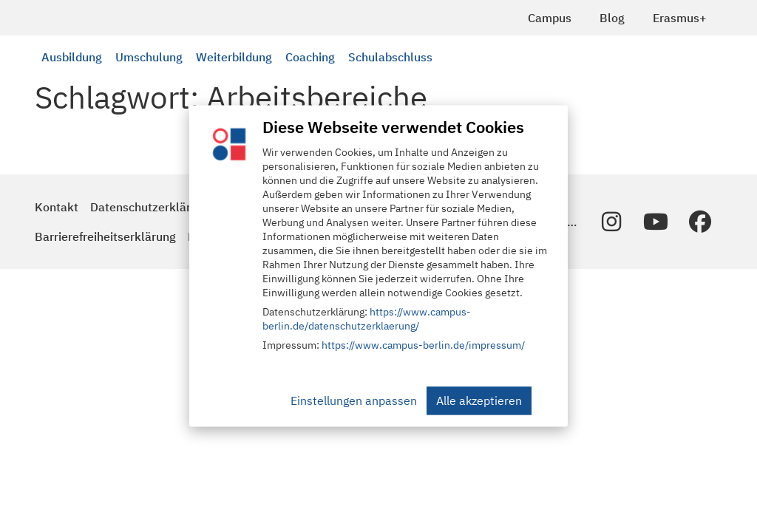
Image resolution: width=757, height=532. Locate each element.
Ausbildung (72, 57)
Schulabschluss (390, 57)
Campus (550, 18)
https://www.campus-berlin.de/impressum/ (423, 346)
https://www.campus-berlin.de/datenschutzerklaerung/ (367, 320)
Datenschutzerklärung (150, 207)
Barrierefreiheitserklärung (105, 236)
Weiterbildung (234, 57)
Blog (612, 18)
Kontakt (57, 207)
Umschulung (149, 57)
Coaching (310, 57)
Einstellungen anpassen (354, 401)
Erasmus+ (680, 18)
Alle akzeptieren (479, 401)
